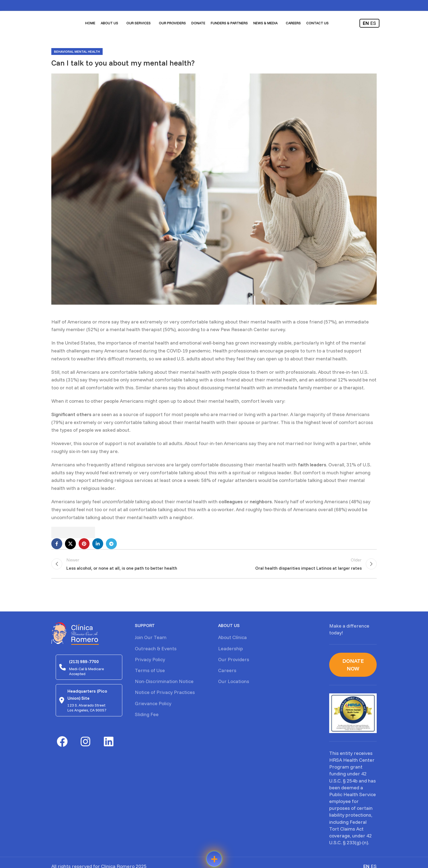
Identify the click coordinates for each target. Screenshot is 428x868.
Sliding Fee (147, 714)
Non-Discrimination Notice (164, 681)
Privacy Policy (150, 659)
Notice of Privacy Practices (165, 692)
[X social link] (70, 544)
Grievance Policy (153, 703)
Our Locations (234, 681)
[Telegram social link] (111, 544)
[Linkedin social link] (98, 544)
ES (373, 23)
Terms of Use (150, 670)
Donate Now (353, 665)
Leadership (231, 648)
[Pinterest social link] (84, 544)
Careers (227, 670)
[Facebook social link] (57, 544)
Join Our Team (151, 637)
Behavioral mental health (77, 52)
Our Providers (234, 659)
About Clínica (232, 637)
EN (366, 23)
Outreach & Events (156, 648)
